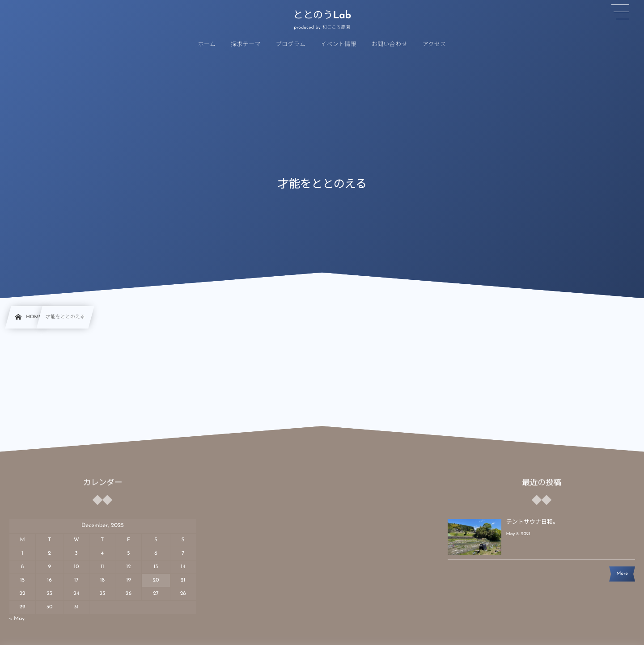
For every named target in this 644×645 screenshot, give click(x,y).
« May (17, 619)
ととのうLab (322, 16)
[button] (620, 12)
